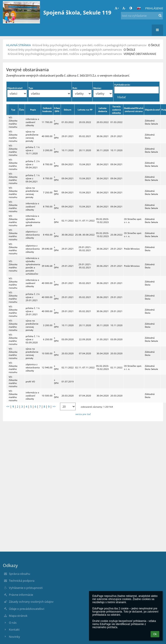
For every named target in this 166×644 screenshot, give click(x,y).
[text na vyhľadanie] (142, 16)
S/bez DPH (57, 110)
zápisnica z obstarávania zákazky (33, 235)
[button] (139, 8)
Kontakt (14, 629)
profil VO (30, 381)
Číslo (22, 110)
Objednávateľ (152, 110)
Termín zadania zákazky (116, 110)
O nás (13, 623)
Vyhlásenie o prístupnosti (26, 588)
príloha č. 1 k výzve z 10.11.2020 (33, 150)
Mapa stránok (18, 616)
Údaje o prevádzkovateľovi (27, 609)
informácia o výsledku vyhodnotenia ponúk (33, 221)
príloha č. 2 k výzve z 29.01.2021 (33, 297)
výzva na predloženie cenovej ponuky (32, 136)
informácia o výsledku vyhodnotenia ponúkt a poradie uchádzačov (33, 266)
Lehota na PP (85, 110)
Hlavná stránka (19, 45)
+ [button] (117, 8)
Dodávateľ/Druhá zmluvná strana (134, 110)
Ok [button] (155, 634)
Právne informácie (21, 595)
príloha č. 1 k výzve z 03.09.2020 (33, 339)
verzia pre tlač (83, 414)
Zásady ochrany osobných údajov (31, 602)
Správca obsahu (20, 574)
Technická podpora (22, 581)
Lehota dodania (103, 110)
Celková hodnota (47, 110)
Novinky (15, 637)
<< (8, 406)
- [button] (124, 8)
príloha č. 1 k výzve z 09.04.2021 (33, 178)
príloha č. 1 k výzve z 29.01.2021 (33, 311)
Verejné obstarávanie (140, 54)
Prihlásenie (154, 8)
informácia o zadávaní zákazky (32, 122)
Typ (13, 110)
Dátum (68, 110)
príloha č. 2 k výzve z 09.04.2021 (33, 164)
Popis (33, 110)
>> (54, 406)
